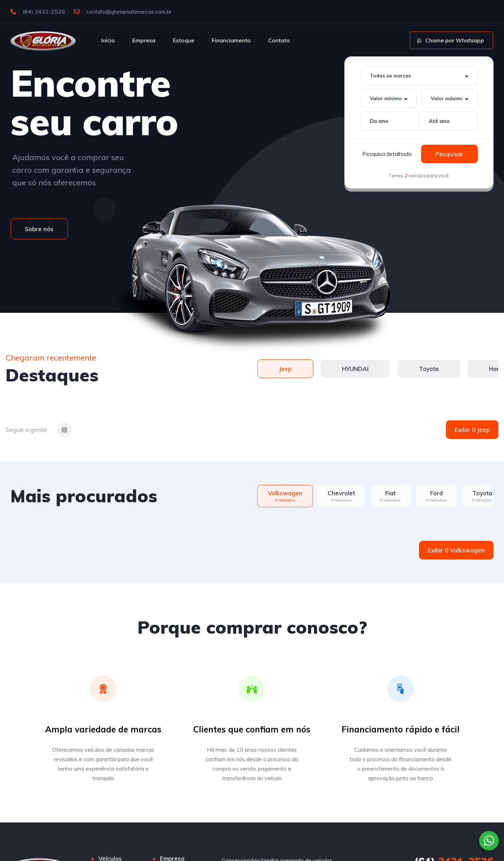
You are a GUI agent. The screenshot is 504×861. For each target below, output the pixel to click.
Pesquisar (449, 154)
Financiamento (231, 40)
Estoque (184, 40)
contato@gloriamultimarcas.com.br (123, 12)
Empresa (144, 40)
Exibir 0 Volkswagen (456, 550)
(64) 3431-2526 (38, 12)
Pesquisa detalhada (387, 154)
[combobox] (419, 75)
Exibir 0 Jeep (472, 430)
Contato (279, 40)
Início (108, 40)
